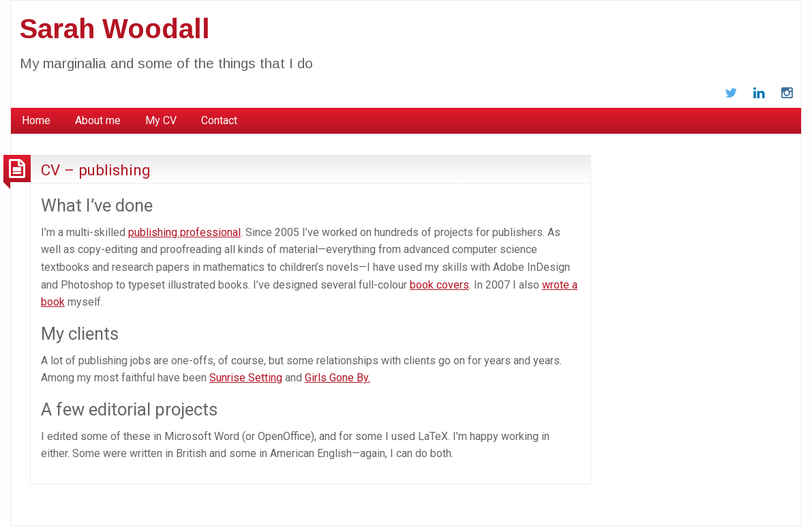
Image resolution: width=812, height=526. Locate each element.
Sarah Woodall (115, 29)
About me (98, 120)
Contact (219, 120)
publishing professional (184, 232)
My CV (161, 120)
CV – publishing (96, 170)
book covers (439, 285)
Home (36, 120)
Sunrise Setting (246, 378)
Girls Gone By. (337, 378)
